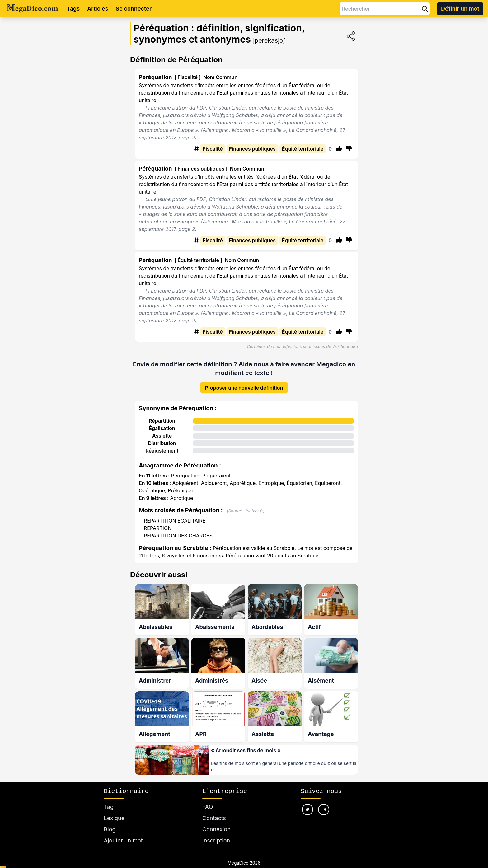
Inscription (216, 833)
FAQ (208, 799)
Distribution (162, 438)
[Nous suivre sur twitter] (307, 802)
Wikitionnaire (345, 346)
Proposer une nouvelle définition (244, 383)
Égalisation (162, 423)
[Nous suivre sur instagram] (324, 802)
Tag (109, 799)
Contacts (214, 811)
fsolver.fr (254, 506)
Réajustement (162, 446)
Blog (110, 822)
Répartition (162, 416)
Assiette (162, 431)
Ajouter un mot (123, 833)
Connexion (216, 822)
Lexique (114, 811)
